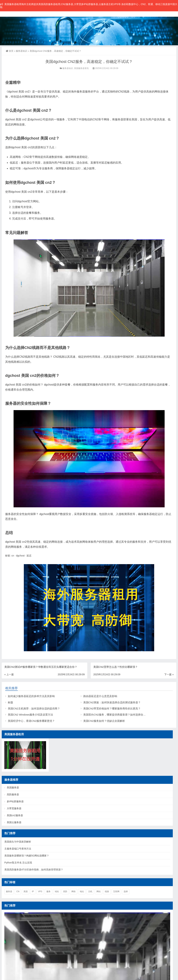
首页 (10, 51)
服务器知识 (21, 51)
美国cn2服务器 (15, 815)
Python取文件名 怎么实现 (18, 863)
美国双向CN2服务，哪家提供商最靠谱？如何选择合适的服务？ (120, 715)
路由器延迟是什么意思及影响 (100, 696)
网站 (99, 891)
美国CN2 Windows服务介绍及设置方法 (30, 715)
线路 (107, 891)
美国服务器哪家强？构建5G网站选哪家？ (27, 856)
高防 (65, 891)
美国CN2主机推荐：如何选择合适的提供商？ (34, 708)
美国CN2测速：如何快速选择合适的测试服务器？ (112, 702)
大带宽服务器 (14, 808)
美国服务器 (13, 787)
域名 (57, 891)
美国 (26, 891)
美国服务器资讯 (81, 68)
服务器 (9, 891)
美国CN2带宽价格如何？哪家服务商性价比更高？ (112, 708)
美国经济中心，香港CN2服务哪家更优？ (31, 721)
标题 (10, 702)
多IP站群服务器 (15, 801)
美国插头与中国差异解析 (18, 842)
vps (40, 891)
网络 (74, 891)
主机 (90, 891)
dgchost (20, 556)
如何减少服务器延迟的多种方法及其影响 (31, 696)
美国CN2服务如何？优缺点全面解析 (104, 721)
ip (33, 891)
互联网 (116, 891)
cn (13, 556)
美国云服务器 (14, 822)
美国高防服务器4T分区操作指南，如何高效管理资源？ (34, 870)
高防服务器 (13, 794)
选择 (126, 891)
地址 (82, 891)
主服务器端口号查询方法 (18, 849)
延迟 (29, 556)
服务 (48, 891)
